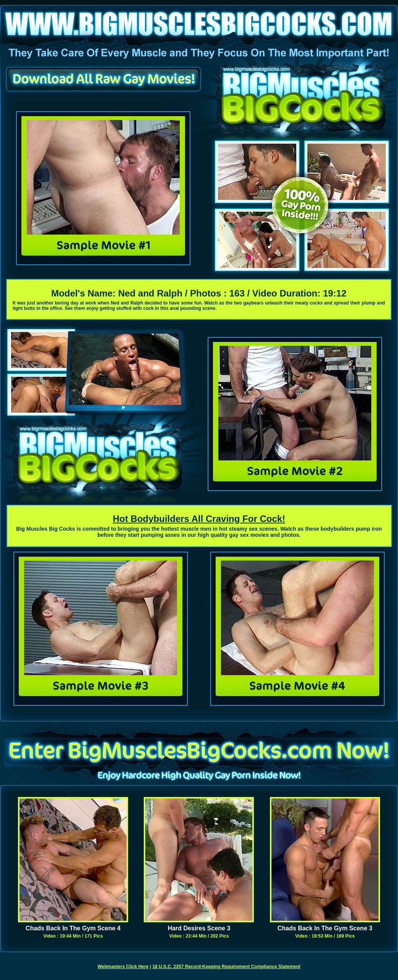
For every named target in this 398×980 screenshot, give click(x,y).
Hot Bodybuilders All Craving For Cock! (199, 519)
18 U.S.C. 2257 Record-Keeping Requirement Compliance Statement (226, 967)
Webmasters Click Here (123, 967)
